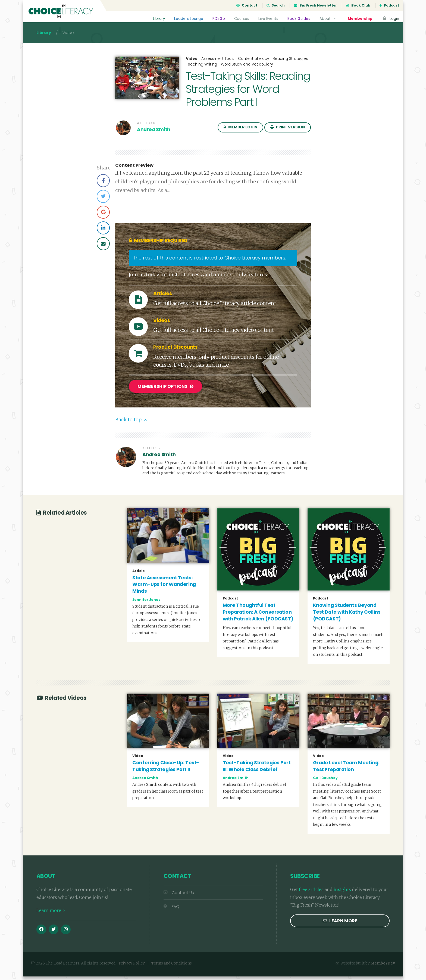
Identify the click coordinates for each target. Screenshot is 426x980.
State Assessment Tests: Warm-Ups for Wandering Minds (164, 588)
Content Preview (134, 170)
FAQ (171, 910)
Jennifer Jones (146, 603)
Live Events (268, 19)
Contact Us (179, 896)
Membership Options (165, 391)
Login (390, 19)
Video (192, 64)
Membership (360, 19)
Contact (247, 5)
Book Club (358, 5)
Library (158, 19)
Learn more (51, 914)
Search (276, 5)
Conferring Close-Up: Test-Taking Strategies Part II (166, 770)
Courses (241, 19)
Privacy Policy (132, 967)
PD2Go (218, 19)
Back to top (131, 423)
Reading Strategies (290, 64)
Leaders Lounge (188, 19)
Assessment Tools (218, 64)
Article (139, 574)
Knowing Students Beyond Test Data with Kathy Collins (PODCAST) (347, 616)
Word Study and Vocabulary (247, 69)
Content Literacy (253, 64)
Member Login (240, 132)
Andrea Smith (154, 134)
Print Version (288, 132)
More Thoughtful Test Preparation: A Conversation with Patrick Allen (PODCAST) (258, 616)
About (328, 19)
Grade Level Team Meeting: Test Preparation (346, 770)
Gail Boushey (325, 782)
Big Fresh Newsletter (315, 5)
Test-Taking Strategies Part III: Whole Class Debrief (257, 770)
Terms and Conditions (172, 967)
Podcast (389, 5)
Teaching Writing (201, 69)
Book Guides (299, 19)
